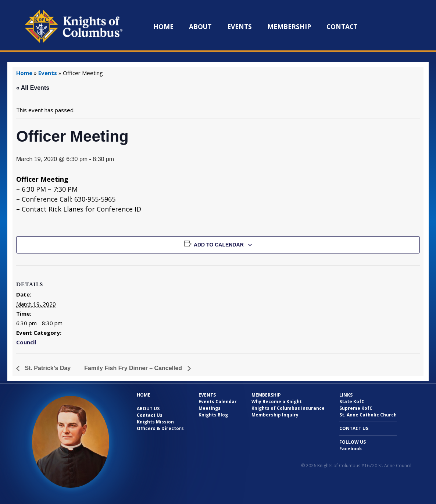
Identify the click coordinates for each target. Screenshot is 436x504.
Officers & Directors (160, 428)
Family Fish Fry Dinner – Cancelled (134, 368)
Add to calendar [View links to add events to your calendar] (219, 245)
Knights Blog (213, 415)
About (200, 26)
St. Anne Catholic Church (368, 415)
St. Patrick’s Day (47, 368)
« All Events (33, 88)
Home (163, 26)
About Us (148, 409)
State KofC (352, 402)
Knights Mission (155, 422)
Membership (289, 26)
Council (26, 342)
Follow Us (353, 442)
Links (346, 395)
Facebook (351, 449)
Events (240, 26)
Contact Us (150, 415)
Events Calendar (218, 402)
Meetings (210, 408)
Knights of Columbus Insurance (288, 408)
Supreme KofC (356, 408)
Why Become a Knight (277, 402)
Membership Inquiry (275, 415)
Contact (342, 26)
